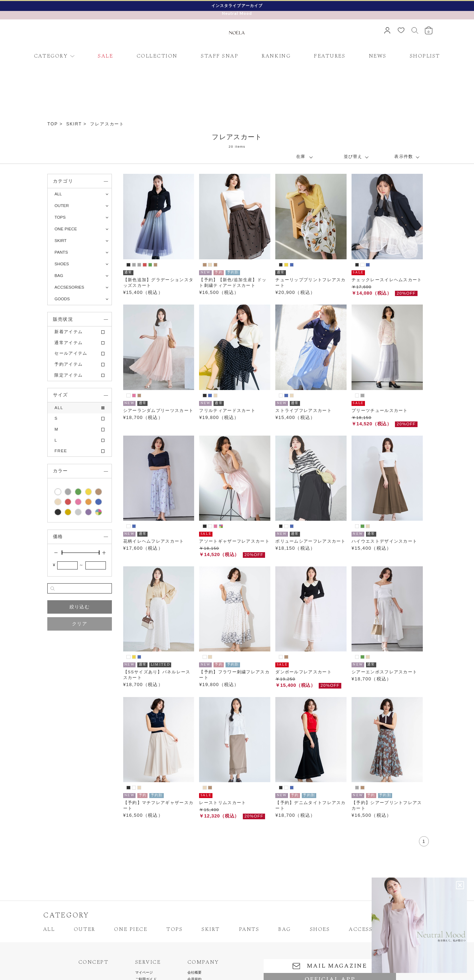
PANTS (249, 929)
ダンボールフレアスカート (304, 672)
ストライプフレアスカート (304, 411)
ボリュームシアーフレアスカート (311, 541)
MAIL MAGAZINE (330, 966)
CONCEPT (94, 962)
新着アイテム (68, 332)
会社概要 (195, 973)
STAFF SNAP (220, 56)
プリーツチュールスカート (380, 411)
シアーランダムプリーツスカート (158, 411)
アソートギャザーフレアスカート (234, 541)
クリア (80, 624)
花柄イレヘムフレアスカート (154, 541)
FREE (61, 451)
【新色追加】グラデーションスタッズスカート (158, 283)
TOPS (174, 929)
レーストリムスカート (223, 803)
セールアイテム (71, 353)
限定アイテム (68, 375)
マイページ (144, 973)
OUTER (85, 929)
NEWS (378, 56)
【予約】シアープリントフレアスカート (387, 805)
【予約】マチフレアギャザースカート (158, 805)
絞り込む (80, 607)
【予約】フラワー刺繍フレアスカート (234, 675)
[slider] (62, 553)
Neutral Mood (237, 13)
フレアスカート (107, 124)
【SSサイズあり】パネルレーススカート (157, 675)
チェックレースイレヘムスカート (387, 280)
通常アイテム (68, 343)
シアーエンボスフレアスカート (384, 672)
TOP (53, 124)
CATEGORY (51, 56)
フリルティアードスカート (227, 411)
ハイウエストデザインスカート (384, 541)
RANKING (276, 56)
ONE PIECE (131, 929)
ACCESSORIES (370, 929)
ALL (58, 194)
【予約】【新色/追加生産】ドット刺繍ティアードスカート (233, 283)
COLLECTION (157, 56)
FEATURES (329, 56)
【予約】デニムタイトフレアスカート (311, 805)
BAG (284, 929)
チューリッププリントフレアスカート (311, 283)
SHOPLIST (425, 56)
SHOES (320, 929)
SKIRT (74, 124)
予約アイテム (68, 364)
